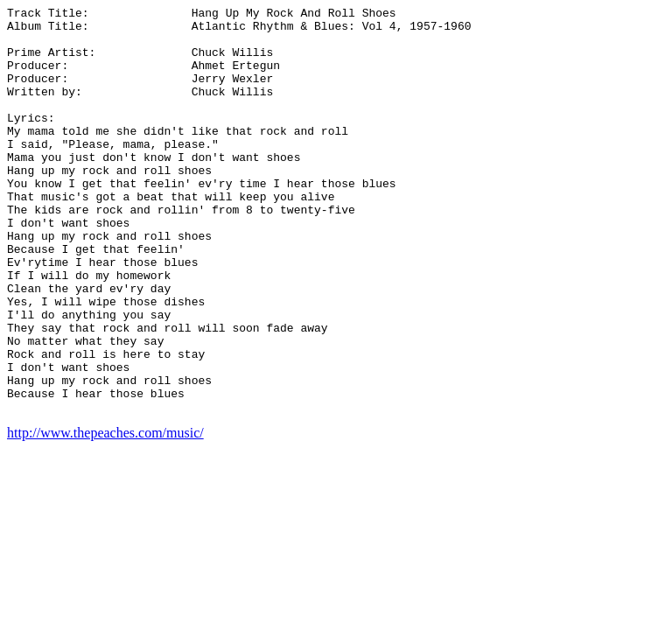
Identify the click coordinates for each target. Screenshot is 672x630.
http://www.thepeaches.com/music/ (105, 514)
